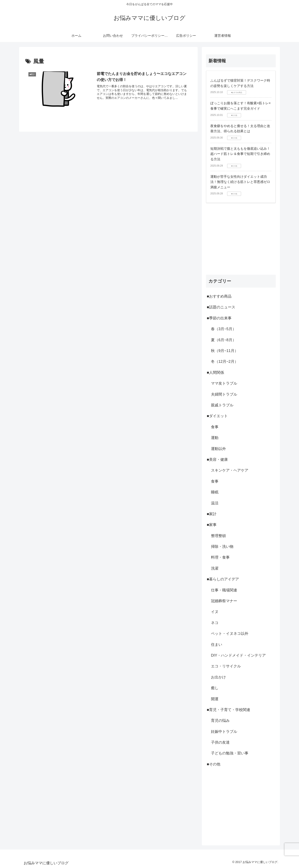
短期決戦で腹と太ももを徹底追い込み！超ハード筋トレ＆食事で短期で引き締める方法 (240, 154)
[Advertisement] (241, 239)
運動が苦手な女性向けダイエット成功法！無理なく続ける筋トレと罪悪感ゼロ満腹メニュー (240, 182)
